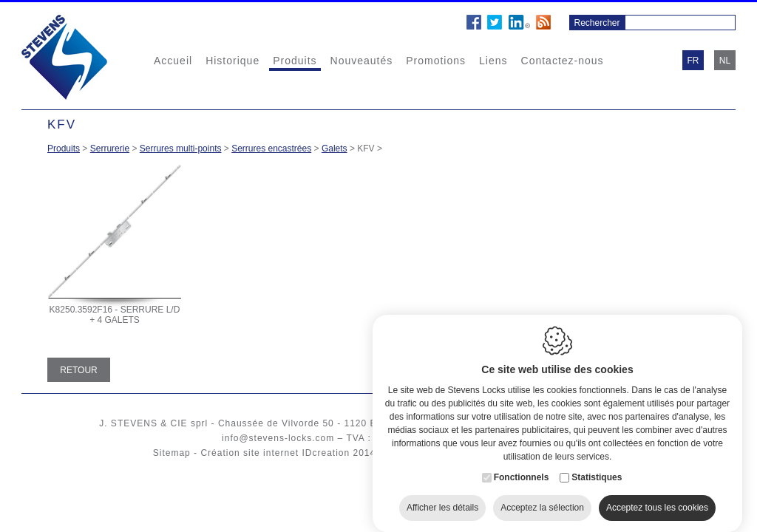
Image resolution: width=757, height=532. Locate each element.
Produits (295, 61)
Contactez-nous (563, 61)
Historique (232, 61)
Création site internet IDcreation (275, 453)
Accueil (173, 61)
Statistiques (597, 465)
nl (725, 61)
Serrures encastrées (271, 149)
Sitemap (172, 453)
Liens (493, 61)
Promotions (436, 61)
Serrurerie (110, 149)
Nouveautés (362, 61)
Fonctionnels (522, 465)
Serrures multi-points (181, 149)
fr (693, 61)
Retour (78, 370)
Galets (335, 149)
